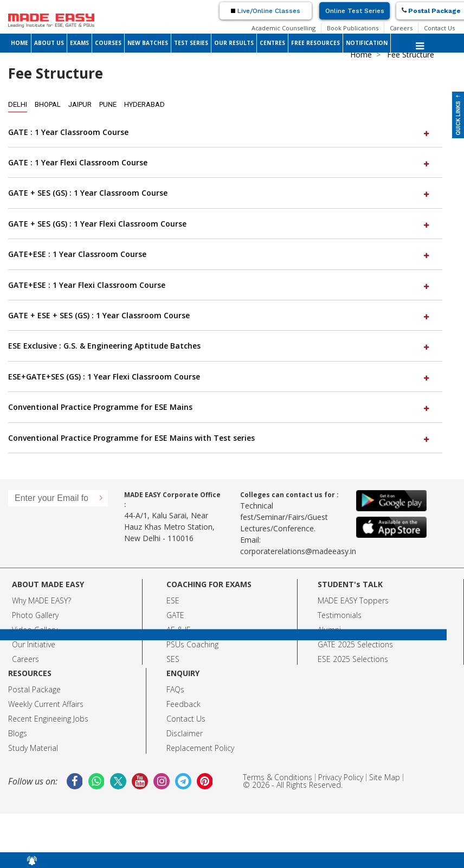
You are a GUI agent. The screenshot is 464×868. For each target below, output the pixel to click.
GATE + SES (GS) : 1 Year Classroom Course (220, 193)
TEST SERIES (191, 43)
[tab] (225, 132)
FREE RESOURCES (315, 43)
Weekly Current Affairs (46, 704)
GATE (175, 615)
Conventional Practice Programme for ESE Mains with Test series (220, 438)
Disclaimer (185, 733)
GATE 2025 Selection (353, 644)
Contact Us (439, 28)
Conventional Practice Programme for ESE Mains (220, 407)
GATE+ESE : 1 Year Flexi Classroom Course (220, 285)
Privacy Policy (341, 777)
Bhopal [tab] (48, 104)
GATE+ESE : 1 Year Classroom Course (220, 254)
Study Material (33, 748)
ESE (173, 600)
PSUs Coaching (192, 644)
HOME (20, 43)
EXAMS (79, 43)
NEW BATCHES (148, 43)
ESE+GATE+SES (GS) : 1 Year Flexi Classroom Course (220, 377)
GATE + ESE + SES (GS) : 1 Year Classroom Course (220, 315)
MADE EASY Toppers (353, 600)
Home (361, 54)
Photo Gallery (35, 615)
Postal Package (34, 689)
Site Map (385, 777)
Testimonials (340, 615)
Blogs (18, 733)
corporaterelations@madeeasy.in (298, 551)
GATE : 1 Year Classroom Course (220, 132)
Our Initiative (34, 644)
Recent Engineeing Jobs (48, 719)
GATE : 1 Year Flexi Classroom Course (220, 162)
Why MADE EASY (40, 600)
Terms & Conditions (278, 777)
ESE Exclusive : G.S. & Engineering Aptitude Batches (220, 346)
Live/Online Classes (266, 11)
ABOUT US (49, 43)
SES (173, 659)
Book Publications (353, 28)
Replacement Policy (200, 748)
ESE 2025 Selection (351, 659)
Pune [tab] (108, 104)
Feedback (183, 704)
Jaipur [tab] (80, 104)
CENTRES (272, 43)
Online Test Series (355, 11)
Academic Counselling (283, 28)
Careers (401, 28)
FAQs (175, 689)
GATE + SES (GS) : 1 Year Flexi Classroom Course (220, 224)
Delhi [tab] (18, 104)
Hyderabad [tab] (144, 104)
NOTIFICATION (367, 43)
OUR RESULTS (234, 43)
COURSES (108, 43)
